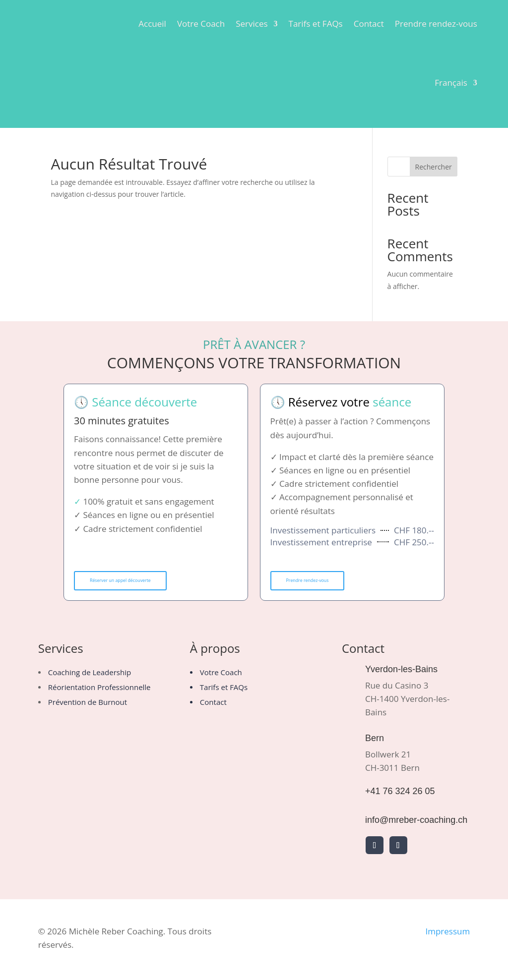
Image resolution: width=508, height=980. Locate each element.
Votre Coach (201, 24)
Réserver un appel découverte (132, 582)
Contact (369, 24)
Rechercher (434, 167)
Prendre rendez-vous (436, 24)
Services (252, 24)
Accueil (152, 24)
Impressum (447, 934)
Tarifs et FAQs (316, 24)
